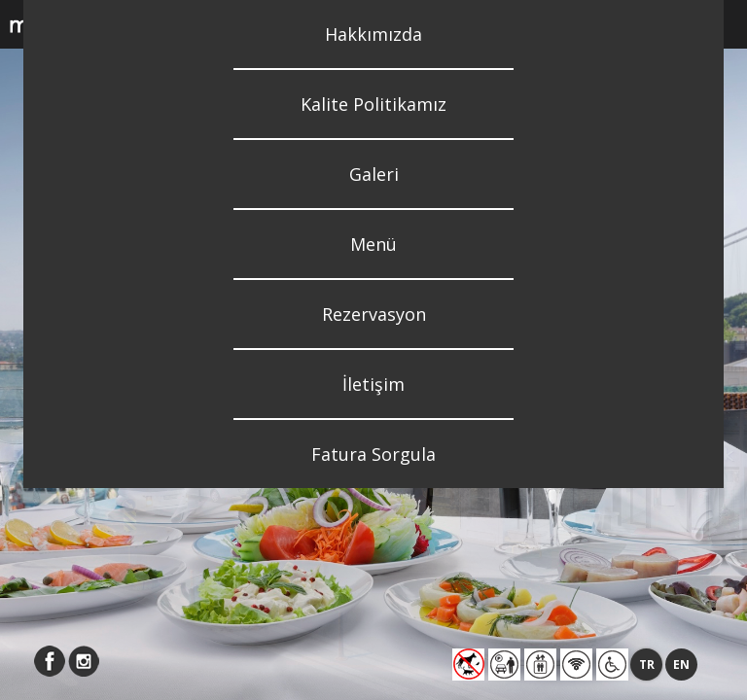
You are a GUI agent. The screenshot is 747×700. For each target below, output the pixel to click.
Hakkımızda (373, 34)
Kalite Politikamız (373, 104)
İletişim (373, 384)
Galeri (374, 174)
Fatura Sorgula (373, 454)
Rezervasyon (374, 314)
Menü (373, 244)
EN (681, 665)
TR (647, 665)
